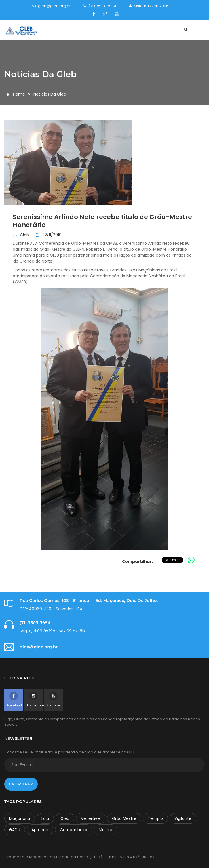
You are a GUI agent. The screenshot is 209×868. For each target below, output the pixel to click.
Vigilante (183, 818)
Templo (155, 818)
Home (15, 94)
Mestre (105, 830)
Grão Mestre (124, 818)
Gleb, (25, 235)
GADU (15, 830)
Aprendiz (40, 830)
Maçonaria (20, 818)
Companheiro (74, 830)
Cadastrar (21, 784)
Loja (45, 818)
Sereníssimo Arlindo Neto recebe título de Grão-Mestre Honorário (102, 221)
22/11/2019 (49, 235)
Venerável (91, 818)
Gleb (65, 818)
